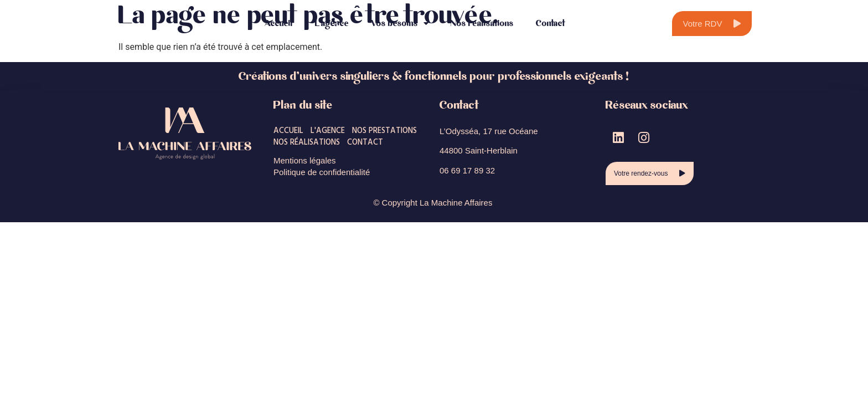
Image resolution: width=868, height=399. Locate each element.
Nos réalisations (482, 24)
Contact (551, 24)
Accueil (279, 24)
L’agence (332, 24)
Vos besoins (400, 24)
